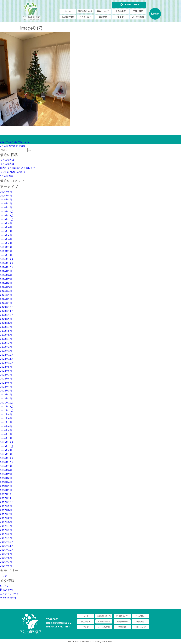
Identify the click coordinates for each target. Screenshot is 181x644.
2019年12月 (7, 442)
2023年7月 (6, 327)
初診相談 (155, 14)
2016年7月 (6, 562)
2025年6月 (6, 236)
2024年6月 (6, 283)
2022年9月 (6, 367)
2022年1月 (6, 399)
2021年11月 (7, 407)
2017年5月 (6, 522)
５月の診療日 (7, 164)
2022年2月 (6, 395)
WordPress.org (8, 598)
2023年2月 (6, 347)
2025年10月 (7, 220)
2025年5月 (6, 240)
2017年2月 (6, 534)
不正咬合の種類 (68, 17)
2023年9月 (6, 319)
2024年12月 (7, 259)
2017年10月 (7, 502)
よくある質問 (138, 17)
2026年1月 (6, 208)
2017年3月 (6, 530)
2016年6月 (6, 566)
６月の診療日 (7, 160)
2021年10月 (7, 411)
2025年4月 (6, 243)
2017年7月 (6, 514)
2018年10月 (7, 462)
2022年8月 (6, 371)
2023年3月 (6, 343)
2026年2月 (6, 204)
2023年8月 (6, 323)
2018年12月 (7, 458)
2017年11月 (7, 498)
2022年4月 (6, 387)
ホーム (68, 11)
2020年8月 (6, 427)
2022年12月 (7, 355)
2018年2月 (6, 490)
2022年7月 (6, 375)
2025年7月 (6, 231)
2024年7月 (6, 279)
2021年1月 (6, 423)
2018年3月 (6, 486)
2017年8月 (6, 510)
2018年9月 (6, 466)
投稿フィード (7, 590)
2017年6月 (6, 518)
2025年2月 (6, 251)
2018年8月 (6, 470)
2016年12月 (7, 542)
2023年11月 (7, 311)
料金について (103, 11)
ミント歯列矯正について (13, 172)
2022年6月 (6, 379)
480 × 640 (24, 142)
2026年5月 (6, 192)
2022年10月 (7, 363)
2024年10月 (7, 267)
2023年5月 (6, 335)
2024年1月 (6, 303)
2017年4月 (6, 526)
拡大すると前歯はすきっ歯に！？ (18, 168)
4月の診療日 (7, 176)
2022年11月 (7, 359)
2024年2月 (6, 299)
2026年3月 (6, 200)
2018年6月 (6, 478)
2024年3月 (6, 295)
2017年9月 (6, 506)
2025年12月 (7, 212)
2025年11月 (7, 216)
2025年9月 (6, 224)
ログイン (5, 586)
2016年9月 (6, 554)
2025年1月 (6, 255)
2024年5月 (6, 287)
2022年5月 (6, 383)
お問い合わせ (140, 627)
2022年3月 (6, 391)
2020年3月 (6, 435)
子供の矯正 (138, 11)
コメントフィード (9, 594)
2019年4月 (6, 450)
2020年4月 (6, 431)
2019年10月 (7, 447)
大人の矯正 (120, 11)
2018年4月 (6, 482)
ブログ (120, 17)
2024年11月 (7, 263)
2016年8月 (6, 558)
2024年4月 (6, 291)
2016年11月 (7, 546)
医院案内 (103, 17)
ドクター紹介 (85, 17)
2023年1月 (6, 351)
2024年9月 (6, 271)
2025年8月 (6, 228)
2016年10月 (7, 550)
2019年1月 (6, 454)
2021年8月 (6, 419)
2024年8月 (6, 275)
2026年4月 (6, 196)
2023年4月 (6, 339)
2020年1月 (6, 438)
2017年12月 (7, 494)
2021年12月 (7, 403)
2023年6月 (6, 331)
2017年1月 (6, 538)
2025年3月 (6, 247)
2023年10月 (7, 315)
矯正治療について (85, 11)
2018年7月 (6, 474)
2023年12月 (7, 307)
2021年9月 (6, 415)
